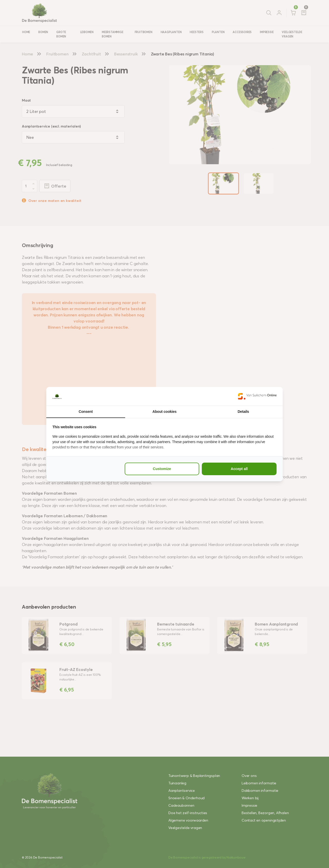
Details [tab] (243, 412)
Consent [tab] (86, 412)
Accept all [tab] (239, 469)
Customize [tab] (162, 469)
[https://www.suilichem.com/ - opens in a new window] (257, 396)
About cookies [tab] (164, 412)
